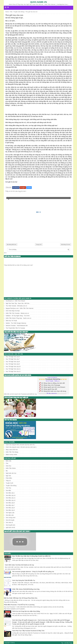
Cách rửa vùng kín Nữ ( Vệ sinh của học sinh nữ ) (20, 445)
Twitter (29, 187)
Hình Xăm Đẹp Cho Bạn (13, 311)
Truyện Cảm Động (11, 486)
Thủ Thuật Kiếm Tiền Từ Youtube (15, 328)
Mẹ (7, 471)
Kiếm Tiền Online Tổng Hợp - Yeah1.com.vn (18, 318)
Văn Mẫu (8, 490)
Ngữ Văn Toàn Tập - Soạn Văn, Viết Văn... (18, 303)
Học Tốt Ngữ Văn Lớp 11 (13, 369)
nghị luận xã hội (10, 527)
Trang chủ (39, 245)
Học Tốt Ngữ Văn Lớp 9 (13, 364)
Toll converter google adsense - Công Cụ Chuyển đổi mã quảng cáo (33, 572)
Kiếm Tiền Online (11, 468)
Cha (7, 463)
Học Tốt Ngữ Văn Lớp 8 (13, 362)
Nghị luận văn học (11, 473)
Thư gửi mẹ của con (14, 15)
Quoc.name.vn (38, 2)
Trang (71, 643)
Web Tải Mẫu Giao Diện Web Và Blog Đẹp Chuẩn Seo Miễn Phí (31, 556)
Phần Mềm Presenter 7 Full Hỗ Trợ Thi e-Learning (19, 605)
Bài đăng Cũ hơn (66, 245)
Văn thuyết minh (10, 525)
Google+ (23, 187)
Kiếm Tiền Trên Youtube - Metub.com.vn (17, 313)
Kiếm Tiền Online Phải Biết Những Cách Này (26, 589)
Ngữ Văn (8, 476)
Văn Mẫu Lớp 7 (10, 505)
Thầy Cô (8, 481)
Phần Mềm (9, 478)
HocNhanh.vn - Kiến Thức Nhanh (15, 301)
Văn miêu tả (9, 523)
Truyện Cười (9, 483)
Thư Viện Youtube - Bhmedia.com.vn (16, 306)
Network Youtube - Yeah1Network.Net (17, 326)
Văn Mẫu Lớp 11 (11, 498)
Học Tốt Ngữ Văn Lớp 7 (13, 359)
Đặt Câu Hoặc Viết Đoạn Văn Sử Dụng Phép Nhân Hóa (21, 598)
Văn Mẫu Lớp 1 (10, 493)
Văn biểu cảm (10, 515)
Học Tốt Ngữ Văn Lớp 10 (13, 367)
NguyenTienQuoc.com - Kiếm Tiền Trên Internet (20, 308)
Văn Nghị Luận (10, 513)
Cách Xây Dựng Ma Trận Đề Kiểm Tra (24, 580)
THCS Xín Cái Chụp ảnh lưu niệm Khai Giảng (26, 611)
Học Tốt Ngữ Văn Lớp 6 (13, 357)
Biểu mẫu (8, 461)
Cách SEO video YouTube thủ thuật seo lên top (20, 565)
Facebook (16, 187)
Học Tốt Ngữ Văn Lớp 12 (13, 371)
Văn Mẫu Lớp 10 (11, 495)
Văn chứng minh (11, 518)
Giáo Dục (8, 466)
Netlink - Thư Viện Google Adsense (16, 323)
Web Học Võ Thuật (11, 321)
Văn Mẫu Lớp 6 (10, 503)
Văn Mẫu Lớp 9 (10, 510)
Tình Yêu (8, 488)
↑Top (62, 643)
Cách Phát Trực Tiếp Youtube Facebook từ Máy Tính (28, 631)
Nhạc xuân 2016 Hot (12, 450)
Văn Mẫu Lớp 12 (11, 500)
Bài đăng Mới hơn (12, 245)
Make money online (11, 455)
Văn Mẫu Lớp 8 (10, 508)
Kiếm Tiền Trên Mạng (12, 452)
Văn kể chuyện (10, 520)
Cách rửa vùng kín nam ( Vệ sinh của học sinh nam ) (21, 447)
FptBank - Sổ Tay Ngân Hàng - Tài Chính (18, 316)
